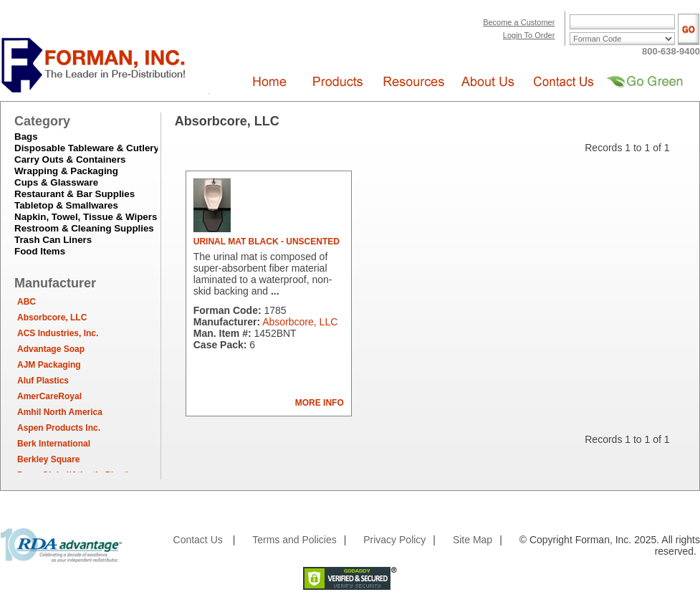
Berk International (54, 444)
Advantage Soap (51, 349)
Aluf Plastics (43, 381)
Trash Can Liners (53, 240)
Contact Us (198, 540)
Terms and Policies (294, 540)
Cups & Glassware (56, 182)
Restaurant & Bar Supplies (75, 194)
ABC (27, 302)
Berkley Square (48, 459)
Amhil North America (60, 412)
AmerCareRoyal (49, 396)
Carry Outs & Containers (70, 159)
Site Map (473, 540)
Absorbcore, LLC (52, 318)
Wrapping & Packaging (66, 171)
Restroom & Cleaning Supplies (84, 228)
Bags (26, 137)
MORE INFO (320, 403)
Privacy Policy (394, 540)
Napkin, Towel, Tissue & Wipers (86, 217)
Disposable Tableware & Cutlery (87, 148)
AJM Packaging (49, 365)
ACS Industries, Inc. (58, 333)
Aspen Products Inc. (59, 428)
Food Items (40, 251)
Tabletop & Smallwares (66, 205)
